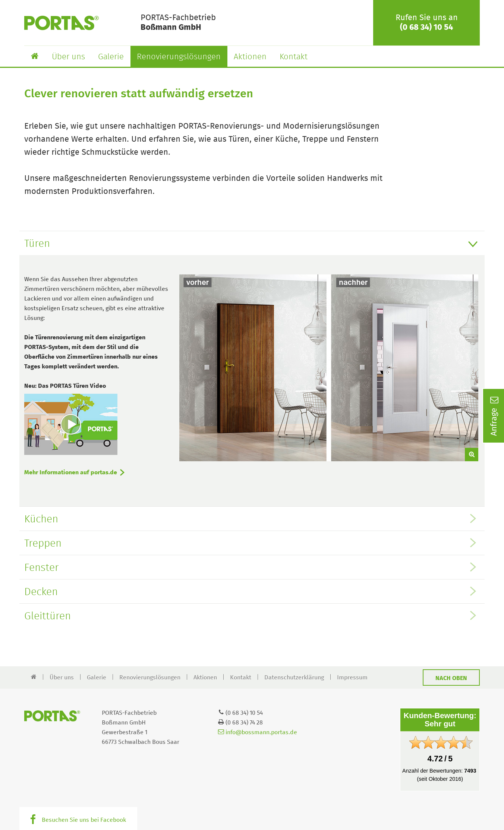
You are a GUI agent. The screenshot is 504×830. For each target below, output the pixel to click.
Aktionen (250, 57)
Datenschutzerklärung (294, 677)
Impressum (352, 677)
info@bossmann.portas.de (258, 732)
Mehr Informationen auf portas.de (71, 472)
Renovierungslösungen (179, 57)
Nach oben (451, 678)
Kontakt (294, 57)
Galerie (111, 57)
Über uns (68, 57)
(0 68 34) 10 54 (426, 28)
